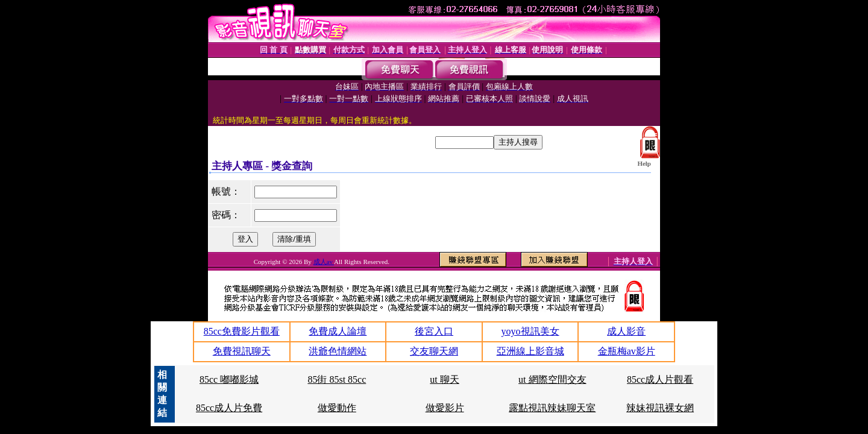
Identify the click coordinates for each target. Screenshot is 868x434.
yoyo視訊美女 (530, 331)
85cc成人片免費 (229, 408)
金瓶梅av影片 (627, 351)
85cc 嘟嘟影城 (229, 379)
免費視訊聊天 (242, 351)
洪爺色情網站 (338, 351)
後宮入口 (434, 331)
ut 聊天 (444, 379)
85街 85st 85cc (337, 379)
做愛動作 (337, 408)
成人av (324, 262)
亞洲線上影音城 (530, 351)
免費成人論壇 (338, 331)
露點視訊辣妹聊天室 (552, 408)
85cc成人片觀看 (660, 379)
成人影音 (626, 331)
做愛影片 (445, 408)
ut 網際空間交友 (552, 379)
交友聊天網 (434, 351)
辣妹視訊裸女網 (660, 408)
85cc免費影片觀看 (242, 331)
